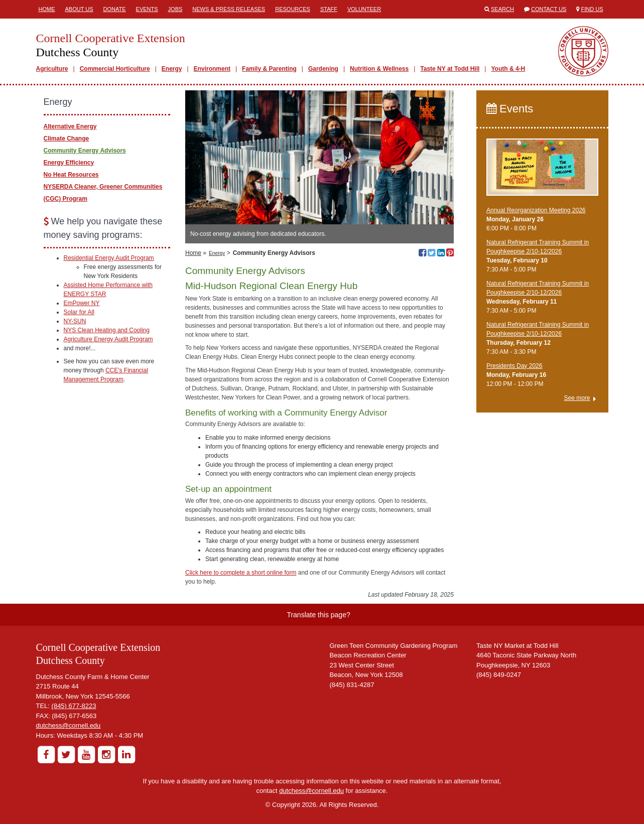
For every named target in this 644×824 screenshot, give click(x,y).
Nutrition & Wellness (379, 69)
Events (147, 9)
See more (577, 398)
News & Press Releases (229, 9)
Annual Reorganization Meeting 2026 (536, 210)
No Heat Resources (71, 175)
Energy (172, 69)
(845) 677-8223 (74, 706)
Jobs (175, 9)
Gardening (323, 69)
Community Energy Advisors (85, 151)
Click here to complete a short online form (241, 573)
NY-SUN (75, 321)
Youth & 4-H (508, 69)
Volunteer (364, 9)
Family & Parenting (269, 69)
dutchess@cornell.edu (69, 725)
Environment (212, 69)
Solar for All (79, 312)
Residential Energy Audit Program (109, 258)
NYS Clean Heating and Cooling (107, 330)
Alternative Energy (70, 126)
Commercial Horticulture (115, 69)
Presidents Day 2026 (514, 366)
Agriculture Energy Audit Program (108, 339)
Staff (329, 9)
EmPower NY (82, 303)
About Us (79, 9)
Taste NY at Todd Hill (450, 69)
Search (502, 9)
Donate (115, 9)
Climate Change (67, 139)
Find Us (592, 9)
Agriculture (52, 69)
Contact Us (549, 9)
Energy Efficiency (69, 163)
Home (47, 9)
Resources (293, 9)
